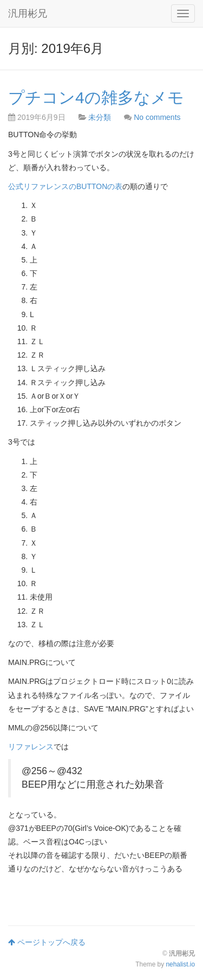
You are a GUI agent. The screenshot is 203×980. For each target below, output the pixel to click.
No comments (157, 117)
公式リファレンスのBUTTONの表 (65, 186)
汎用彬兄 (28, 14)
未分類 (100, 117)
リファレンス (31, 747)
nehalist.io (180, 964)
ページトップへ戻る (47, 942)
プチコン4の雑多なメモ (96, 98)
